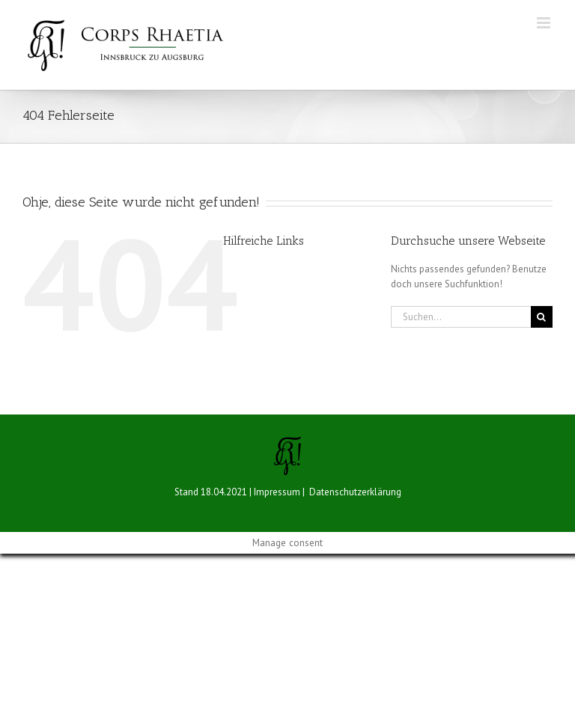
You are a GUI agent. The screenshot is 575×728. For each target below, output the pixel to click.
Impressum (277, 492)
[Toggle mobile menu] (545, 23)
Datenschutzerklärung (355, 492)
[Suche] (542, 317)
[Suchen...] (461, 317)
